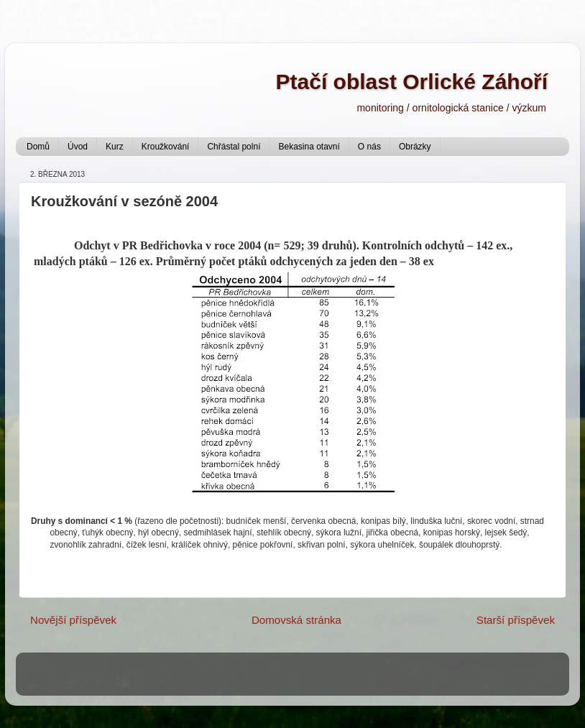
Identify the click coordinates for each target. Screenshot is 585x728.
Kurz (115, 147)
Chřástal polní (234, 147)
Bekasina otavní (309, 147)
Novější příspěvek (73, 620)
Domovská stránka (296, 620)
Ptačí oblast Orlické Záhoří (412, 82)
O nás (369, 147)
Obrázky (415, 147)
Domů (38, 147)
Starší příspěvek (516, 620)
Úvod (78, 147)
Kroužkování (166, 147)
